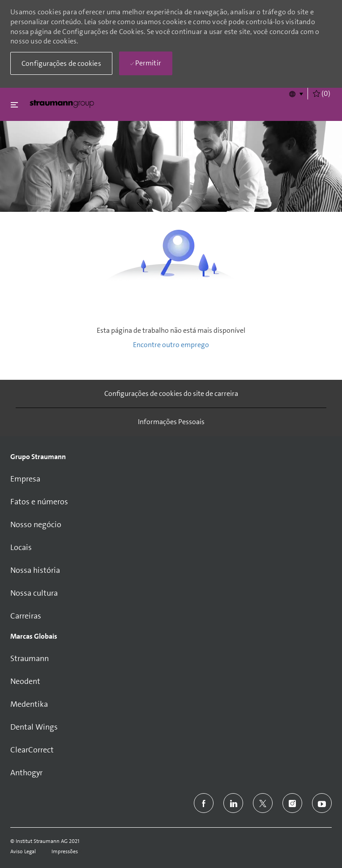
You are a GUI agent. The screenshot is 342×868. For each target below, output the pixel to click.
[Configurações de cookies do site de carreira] (171, 394)
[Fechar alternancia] (14, 105)
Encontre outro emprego (171, 345)
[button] (296, 94)
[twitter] (263, 803)
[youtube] (322, 803)
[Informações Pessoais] (171, 422)
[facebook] (204, 803)
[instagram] (292, 803)
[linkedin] (233, 803)
